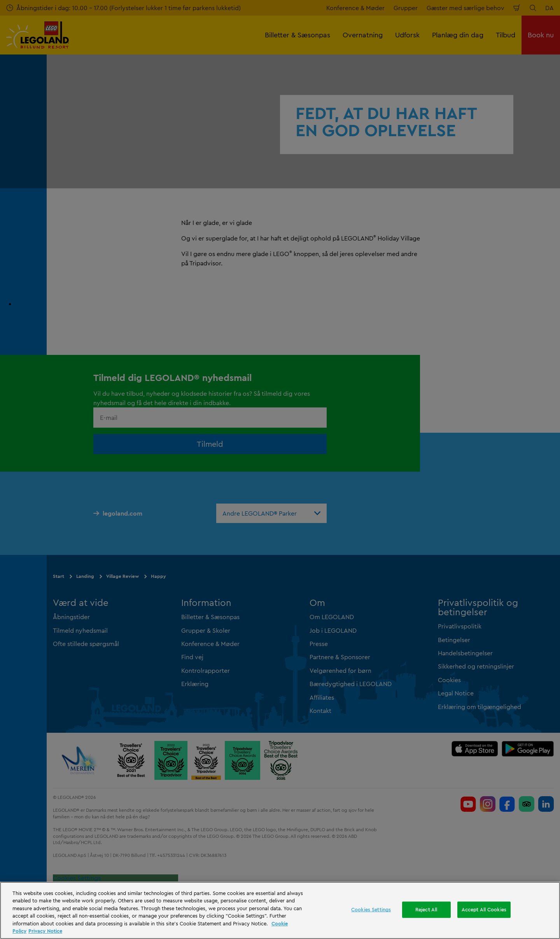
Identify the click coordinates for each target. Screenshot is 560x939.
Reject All (426, 909)
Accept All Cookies (484, 909)
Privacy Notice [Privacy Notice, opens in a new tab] (45, 931)
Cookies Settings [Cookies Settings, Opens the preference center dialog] (371, 909)
